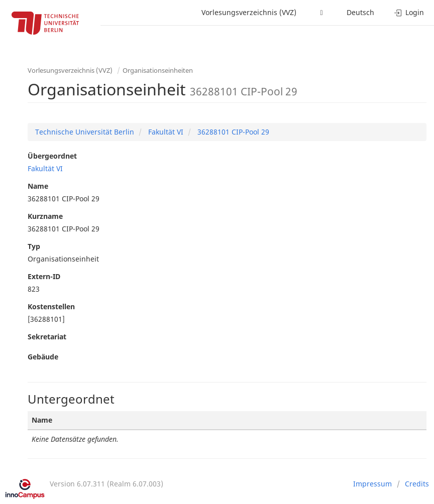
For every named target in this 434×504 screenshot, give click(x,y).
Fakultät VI (165, 132)
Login (409, 12)
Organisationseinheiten (158, 70)
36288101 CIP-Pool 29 (232, 132)
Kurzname (45, 216)
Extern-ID (44, 276)
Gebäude (43, 357)
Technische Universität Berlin (85, 132)
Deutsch (360, 12)
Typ (34, 246)
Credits (417, 484)
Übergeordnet (52, 156)
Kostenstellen (51, 306)
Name (38, 186)
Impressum (372, 484)
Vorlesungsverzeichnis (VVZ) (249, 12)
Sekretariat (47, 337)
